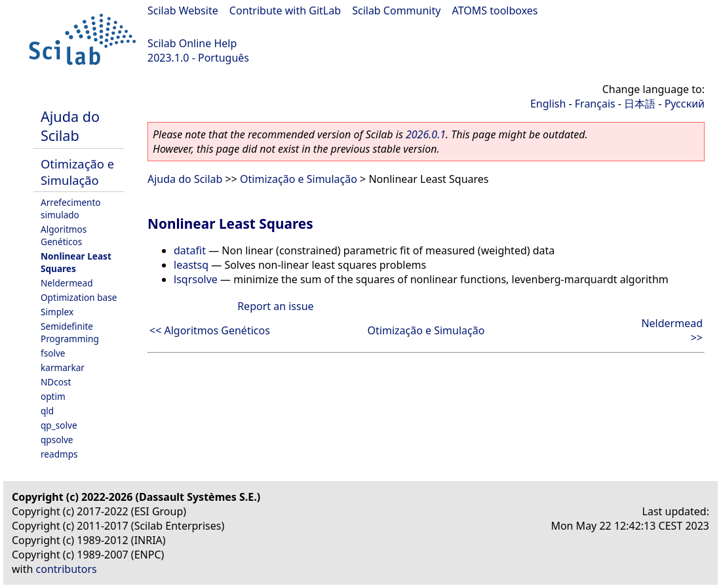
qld (47, 411)
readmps (59, 454)
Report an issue (275, 306)
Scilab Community (396, 10)
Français (595, 104)
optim (53, 396)
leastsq (191, 265)
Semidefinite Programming (70, 332)
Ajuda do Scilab (70, 126)
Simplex (57, 312)
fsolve (53, 353)
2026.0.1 (426, 134)
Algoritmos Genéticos (64, 235)
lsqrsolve (196, 279)
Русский (685, 104)
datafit (190, 250)
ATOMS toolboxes (495, 10)
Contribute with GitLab (285, 10)
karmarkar (63, 367)
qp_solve (59, 425)
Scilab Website (183, 10)
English (548, 104)
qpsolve (57, 440)
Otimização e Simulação (77, 172)
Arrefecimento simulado (71, 208)
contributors (67, 569)
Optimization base (79, 297)
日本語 (640, 104)
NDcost (56, 382)
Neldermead (67, 283)
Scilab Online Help (192, 43)
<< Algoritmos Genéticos (210, 330)
